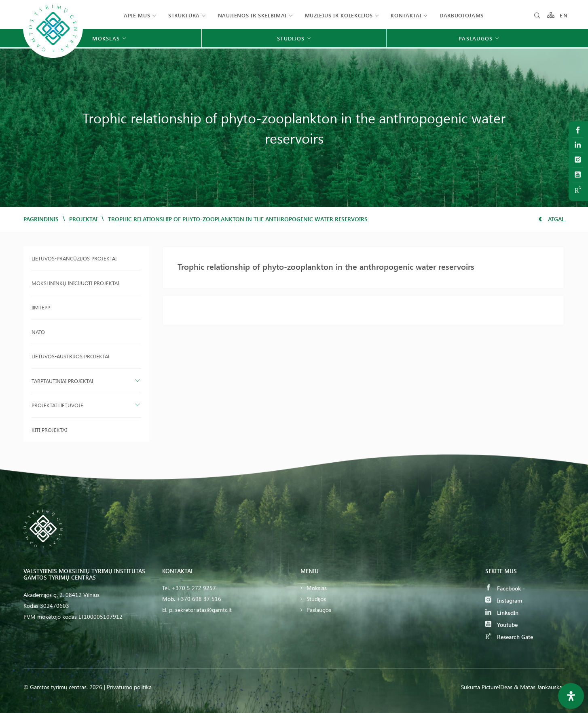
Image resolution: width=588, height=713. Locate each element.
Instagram (504, 600)
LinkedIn (502, 613)
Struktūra (184, 15)
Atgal (551, 219)
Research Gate (509, 637)
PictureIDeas (497, 687)
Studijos (316, 599)
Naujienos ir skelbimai (252, 15)
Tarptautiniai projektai (62, 381)
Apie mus (137, 15)
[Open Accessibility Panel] (571, 696)
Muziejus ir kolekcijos (339, 15)
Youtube (501, 625)
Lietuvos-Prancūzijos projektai (74, 258)
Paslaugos (319, 610)
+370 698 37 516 (199, 599)
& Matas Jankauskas (539, 687)
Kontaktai (406, 15)
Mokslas (317, 588)
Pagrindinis (41, 219)
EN (564, 15)
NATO (38, 332)
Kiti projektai (49, 430)
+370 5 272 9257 (194, 588)
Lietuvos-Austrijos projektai (70, 356)
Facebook (503, 588)
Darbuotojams (462, 15)
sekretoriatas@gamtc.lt (203, 610)
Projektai (83, 219)
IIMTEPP (41, 307)
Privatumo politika (129, 687)
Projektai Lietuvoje (57, 405)
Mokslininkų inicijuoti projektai (75, 283)
